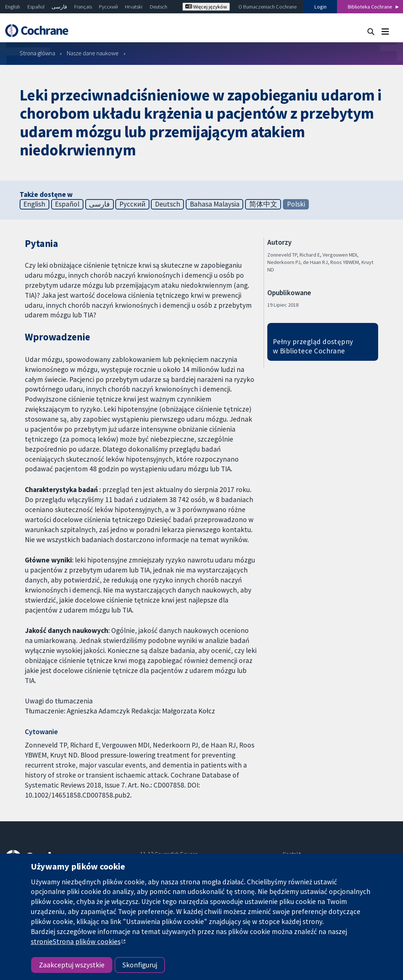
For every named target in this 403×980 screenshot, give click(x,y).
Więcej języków (206, 7)
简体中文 (263, 204)
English (13, 7)
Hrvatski (134, 7)
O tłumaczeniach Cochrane (267, 7)
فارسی (59, 7)
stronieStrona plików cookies (76, 941)
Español (36, 7)
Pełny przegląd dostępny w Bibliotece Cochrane (313, 346)
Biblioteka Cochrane (370, 7)
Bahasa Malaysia (215, 204)
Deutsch (158, 7)
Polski (296, 204)
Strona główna (37, 53)
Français (83, 7)
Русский (108, 7)
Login (321, 7)
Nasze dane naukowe (93, 53)
